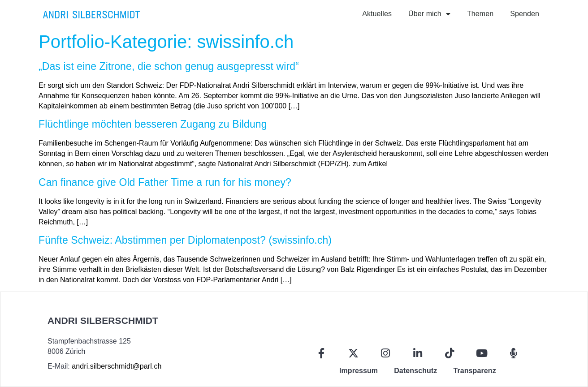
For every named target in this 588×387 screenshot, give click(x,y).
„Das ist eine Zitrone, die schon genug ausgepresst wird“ (169, 66)
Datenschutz (415, 371)
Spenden (525, 14)
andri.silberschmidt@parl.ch (117, 366)
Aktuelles (377, 14)
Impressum (359, 371)
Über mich (429, 14)
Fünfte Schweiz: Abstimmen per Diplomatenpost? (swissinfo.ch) (185, 240)
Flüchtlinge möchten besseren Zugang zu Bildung (153, 124)
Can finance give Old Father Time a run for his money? (165, 182)
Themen (480, 14)
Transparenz (474, 371)
